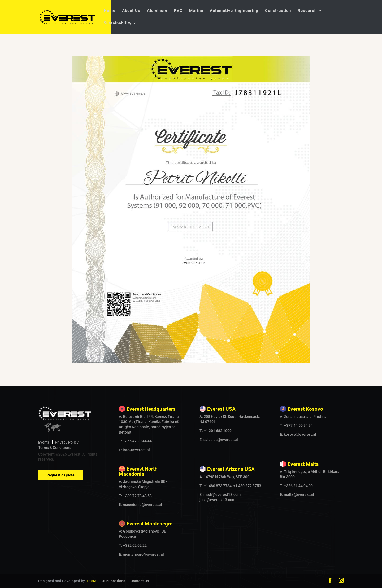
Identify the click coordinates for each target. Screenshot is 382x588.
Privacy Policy (67, 442)
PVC (178, 11)
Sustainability (118, 23)
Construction (278, 11)
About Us (131, 11)
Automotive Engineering (234, 11)
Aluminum (157, 11)
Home (110, 11)
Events (44, 442)
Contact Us (140, 581)
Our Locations (113, 581)
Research (307, 11)
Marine (196, 11)
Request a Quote (60, 475)
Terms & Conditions (55, 448)
